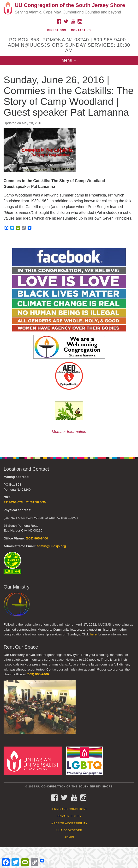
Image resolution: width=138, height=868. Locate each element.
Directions (57, 30)
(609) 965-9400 (37, 538)
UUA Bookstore (69, 830)
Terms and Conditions (69, 809)
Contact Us (81, 30)
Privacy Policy (69, 816)
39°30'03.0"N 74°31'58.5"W (25, 502)
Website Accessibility (69, 823)
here (93, 634)
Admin (69, 837)
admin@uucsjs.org (51, 546)
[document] (69, 259)
